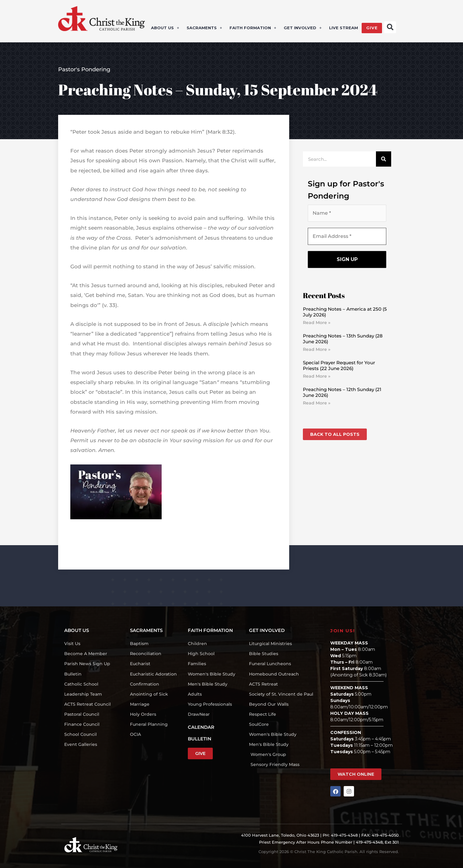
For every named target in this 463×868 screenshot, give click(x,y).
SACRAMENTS (204, 28)
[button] (390, 27)
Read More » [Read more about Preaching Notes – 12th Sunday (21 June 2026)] (317, 403)
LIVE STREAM (343, 28)
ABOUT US (165, 28)
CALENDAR (201, 727)
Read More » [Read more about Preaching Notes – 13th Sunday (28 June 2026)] (317, 349)
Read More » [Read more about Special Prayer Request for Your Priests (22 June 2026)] (317, 376)
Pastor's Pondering (84, 69)
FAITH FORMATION (253, 28)
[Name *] (347, 213)
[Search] (384, 159)
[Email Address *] (347, 236)
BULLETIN (200, 739)
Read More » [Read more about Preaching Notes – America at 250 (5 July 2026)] (317, 323)
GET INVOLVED (303, 28)
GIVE (372, 28)
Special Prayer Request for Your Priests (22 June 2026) (339, 366)
